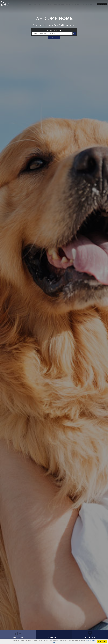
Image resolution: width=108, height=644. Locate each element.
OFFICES (68, 4)
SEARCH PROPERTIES (35, 4)
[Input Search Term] (52, 34)
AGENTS (55, 4)
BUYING (44, 4)
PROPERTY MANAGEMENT (88, 4)
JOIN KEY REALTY (76, 4)
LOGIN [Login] (105, 4)
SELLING (49, 4)
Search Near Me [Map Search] (54, 38)
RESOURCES (61, 4)
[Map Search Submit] (74, 34)
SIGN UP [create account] (99, 4)
